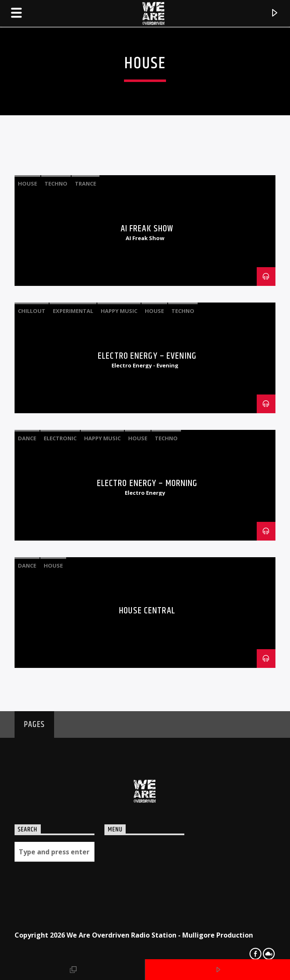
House (27, 184)
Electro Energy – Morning (147, 483)
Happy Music (119, 311)
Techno (56, 184)
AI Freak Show (147, 229)
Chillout (32, 311)
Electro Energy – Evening (147, 356)
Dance (27, 438)
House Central (147, 611)
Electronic (60, 438)
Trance (86, 184)
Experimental (73, 311)
